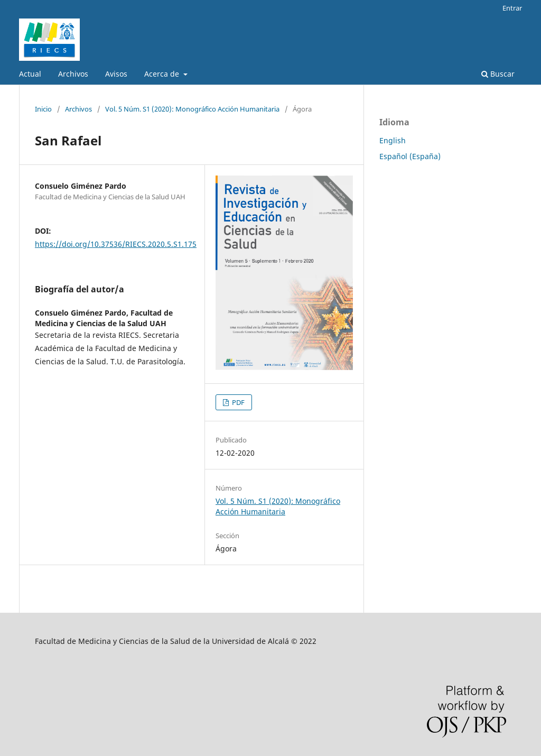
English (393, 140)
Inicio (43, 109)
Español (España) (410, 156)
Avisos (116, 74)
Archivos (73, 74)
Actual (30, 74)
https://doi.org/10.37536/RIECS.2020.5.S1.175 (116, 244)
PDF (237, 402)
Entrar (512, 8)
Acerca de (163, 74)
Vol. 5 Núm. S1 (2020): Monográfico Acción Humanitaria (192, 109)
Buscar (498, 74)
